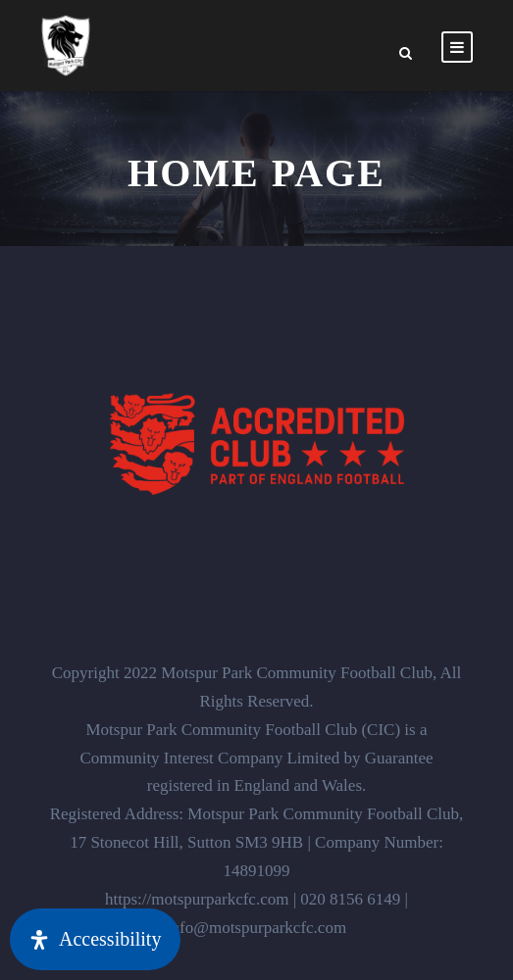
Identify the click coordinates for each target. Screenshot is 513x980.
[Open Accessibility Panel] (95, 939)
